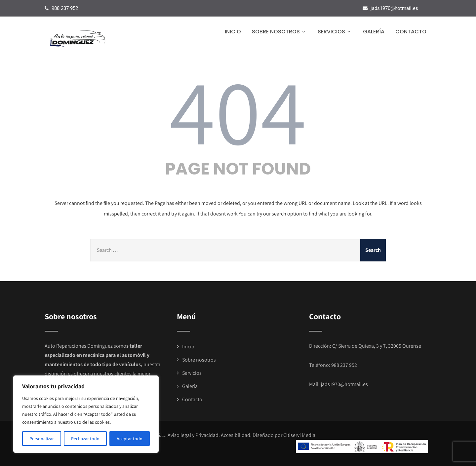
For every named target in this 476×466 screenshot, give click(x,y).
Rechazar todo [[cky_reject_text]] (85, 439)
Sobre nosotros (279, 32)
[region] (86, 414)
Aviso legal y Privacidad (193, 435)
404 (238, 110)
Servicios (335, 32)
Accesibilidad (236, 435)
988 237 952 (344, 365)
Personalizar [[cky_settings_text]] (42, 439)
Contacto (411, 32)
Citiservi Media (299, 435)
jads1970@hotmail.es (344, 384)
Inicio (233, 32)
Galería (374, 32)
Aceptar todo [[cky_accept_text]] (130, 439)
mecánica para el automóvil (114, 355)
